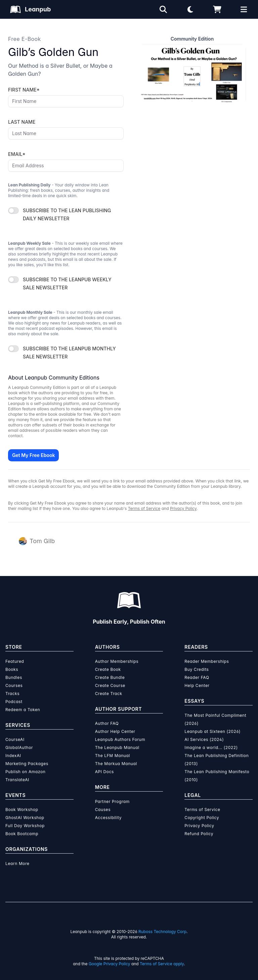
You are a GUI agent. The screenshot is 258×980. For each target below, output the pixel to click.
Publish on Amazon (25, 772)
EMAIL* (17, 154)
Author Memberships (117, 661)
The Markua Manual (116, 764)
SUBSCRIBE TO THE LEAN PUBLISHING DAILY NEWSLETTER (67, 214)
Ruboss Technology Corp (162, 932)
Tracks (12, 694)
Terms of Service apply (162, 964)
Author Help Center (115, 731)
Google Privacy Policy (110, 964)
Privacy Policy (183, 508)
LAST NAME (22, 122)
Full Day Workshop (25, 826)
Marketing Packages (27, 764)
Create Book (108, 669)
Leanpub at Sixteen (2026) (212, 731)
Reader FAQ (197, 677)
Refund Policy (199, 834)
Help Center (197, 685)
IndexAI (13, 756)
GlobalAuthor (19, 747)
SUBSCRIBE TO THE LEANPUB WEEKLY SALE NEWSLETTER (67, 283)
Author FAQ (107, 723)
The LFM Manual (113, 756)
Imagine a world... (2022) (211, 747)
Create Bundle (110, 677)
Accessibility (108, 818)
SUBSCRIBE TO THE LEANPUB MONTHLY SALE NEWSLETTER (69, 353)
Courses (14, 685)
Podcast (14, 702)
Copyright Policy (202, 818)
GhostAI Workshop (25, 818)
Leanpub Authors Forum (120, 739)
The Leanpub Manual (117, 747)
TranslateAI (17, 780)
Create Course (110, 685)
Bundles (14, 677)
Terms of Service (144, 508)
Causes (103, 810)
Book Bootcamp (22, 834)
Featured (15, 661)
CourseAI (15, 739)
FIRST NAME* (24, 90)
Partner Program (112, 801)
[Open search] (163, 9)
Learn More (17, 863)
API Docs (104, 772)
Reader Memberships (207, 661)
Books (12, 669)
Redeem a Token (23, 710)
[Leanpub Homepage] (30, 9)
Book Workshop (22, 810)
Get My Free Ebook (33, 455)
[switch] (13, 211)
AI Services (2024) (204, 739)
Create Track (109, 694)
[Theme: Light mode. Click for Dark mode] (190, 9)
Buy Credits (197, 669)
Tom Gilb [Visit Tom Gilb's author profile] (42, 541)
